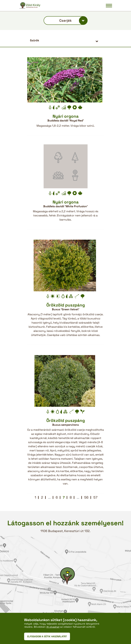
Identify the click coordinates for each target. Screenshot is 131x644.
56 (86, 497)
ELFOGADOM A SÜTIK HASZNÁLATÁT (47, 636)
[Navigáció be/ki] (109, 6)
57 (95, 497)
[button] (65, 40)
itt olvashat (53, 627)
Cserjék (65, 21)
